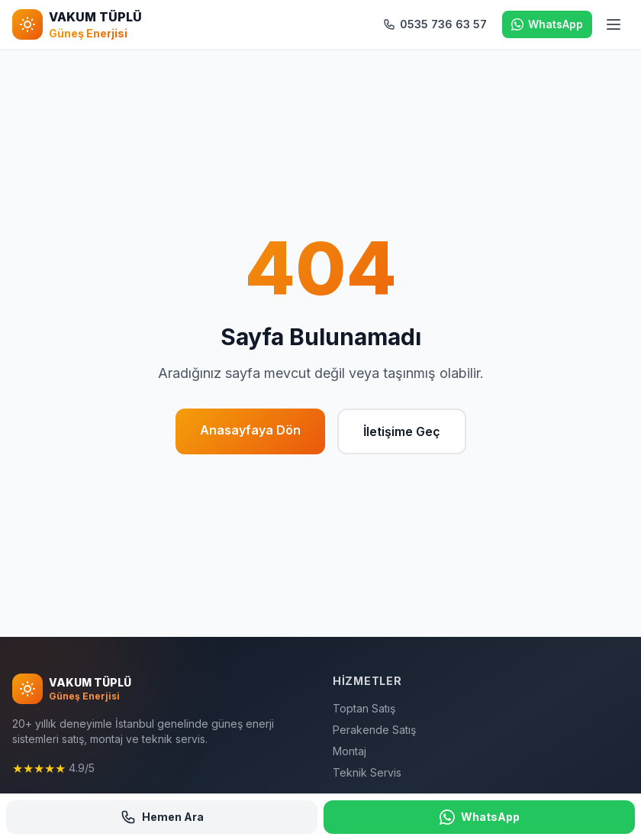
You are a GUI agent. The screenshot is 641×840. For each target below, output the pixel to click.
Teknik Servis (367, 772)
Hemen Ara (162, 817)
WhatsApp (480, 817)
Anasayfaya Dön (250, 430)
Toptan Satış (364, 708)
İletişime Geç (402, 431)
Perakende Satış (374, 730)
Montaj (349, 751)
